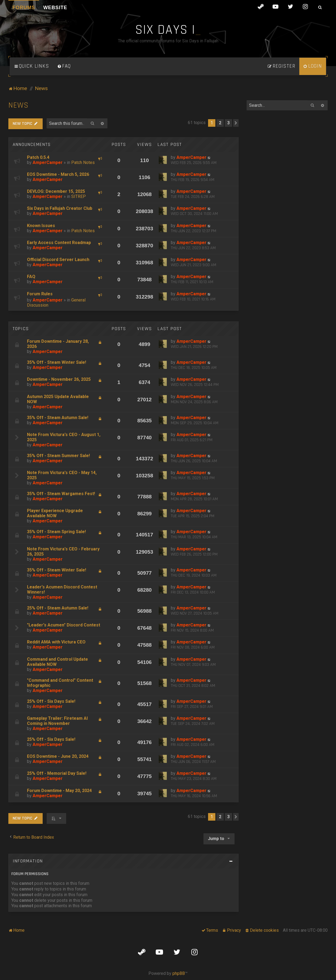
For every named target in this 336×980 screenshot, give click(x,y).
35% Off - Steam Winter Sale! (57, 362)
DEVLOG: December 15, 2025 (56, 191)
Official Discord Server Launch (58, 260)
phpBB (179, 973)
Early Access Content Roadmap (59, 243)
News (18, 105)
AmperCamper (48, 162)
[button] (236, 123)
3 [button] (228, 123)
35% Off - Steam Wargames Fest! (61, 494)
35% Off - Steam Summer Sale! (58, 456)
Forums (24, 8)
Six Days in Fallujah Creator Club (60, 208)
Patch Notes (83, 162)
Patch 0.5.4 (38, 157)
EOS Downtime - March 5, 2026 (58, 174)
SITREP (79, 196)
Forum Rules (40, 294)
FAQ (31, 277)
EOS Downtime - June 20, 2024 (58, 756)
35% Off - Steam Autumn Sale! (58, 418)
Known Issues (41, 226)
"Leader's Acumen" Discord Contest (64, 625)
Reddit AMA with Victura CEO (56, 642)
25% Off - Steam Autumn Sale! (58, 608)
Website (55, 8)
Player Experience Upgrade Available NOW (55, 513)
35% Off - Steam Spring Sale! (56, 532)
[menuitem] (64, 66)
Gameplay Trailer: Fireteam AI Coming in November (57, 721)
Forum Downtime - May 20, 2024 (59, 791)
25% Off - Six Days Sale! (51, 701)
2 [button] (220, 123)
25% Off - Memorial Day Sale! (57, 773)
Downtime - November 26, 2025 (59, 379)
